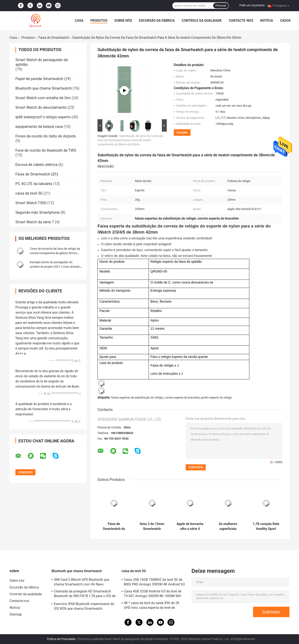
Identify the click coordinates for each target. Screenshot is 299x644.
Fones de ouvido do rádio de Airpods (46, 136)
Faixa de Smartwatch (54, 38)
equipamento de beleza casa (39, 127)
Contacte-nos (241, 21)
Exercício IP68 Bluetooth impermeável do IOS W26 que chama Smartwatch (84, 606)
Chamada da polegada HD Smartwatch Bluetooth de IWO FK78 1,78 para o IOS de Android (85, 594)
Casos (285, 21)
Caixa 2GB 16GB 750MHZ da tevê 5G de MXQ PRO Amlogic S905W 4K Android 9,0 (154, 582)
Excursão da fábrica (157, 21)
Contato (182, 132)
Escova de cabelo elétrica (37, 165)
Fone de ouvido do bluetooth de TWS (46, 150)
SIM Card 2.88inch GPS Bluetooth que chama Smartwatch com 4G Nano (82, 582)
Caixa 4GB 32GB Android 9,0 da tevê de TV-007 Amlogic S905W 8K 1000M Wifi (153, 594)
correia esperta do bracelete (182, 398)
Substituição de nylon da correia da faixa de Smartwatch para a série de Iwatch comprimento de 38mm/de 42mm (130, 140)
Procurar (221, 6)
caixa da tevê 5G (29, 193)
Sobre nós (123, 21)
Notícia (267, 21)
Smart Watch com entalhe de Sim (43, 98)
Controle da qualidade (202, 21)
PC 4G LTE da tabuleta (34, 184)
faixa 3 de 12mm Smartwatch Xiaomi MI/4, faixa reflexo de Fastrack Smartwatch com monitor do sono (152, 526)
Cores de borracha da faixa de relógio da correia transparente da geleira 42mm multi (55, 253)
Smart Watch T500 (31, 203)
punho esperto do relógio (217, 398)
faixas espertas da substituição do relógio (137, 398)
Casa (79, 21)
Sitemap (16, 614)
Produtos (99, 21)
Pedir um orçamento (252, 5)
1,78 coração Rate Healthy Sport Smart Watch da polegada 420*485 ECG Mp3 (266, 526)
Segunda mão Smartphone (38, 212)
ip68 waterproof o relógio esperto (43, 117)
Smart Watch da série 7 (35, 222)
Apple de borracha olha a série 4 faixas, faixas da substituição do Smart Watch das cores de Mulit (190, 526)
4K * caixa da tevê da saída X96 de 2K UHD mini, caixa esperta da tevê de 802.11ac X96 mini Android (152, 606)
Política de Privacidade (61, 639)
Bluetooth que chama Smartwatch (44, 88)
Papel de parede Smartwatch (39, 79)
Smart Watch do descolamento (41, 107)
